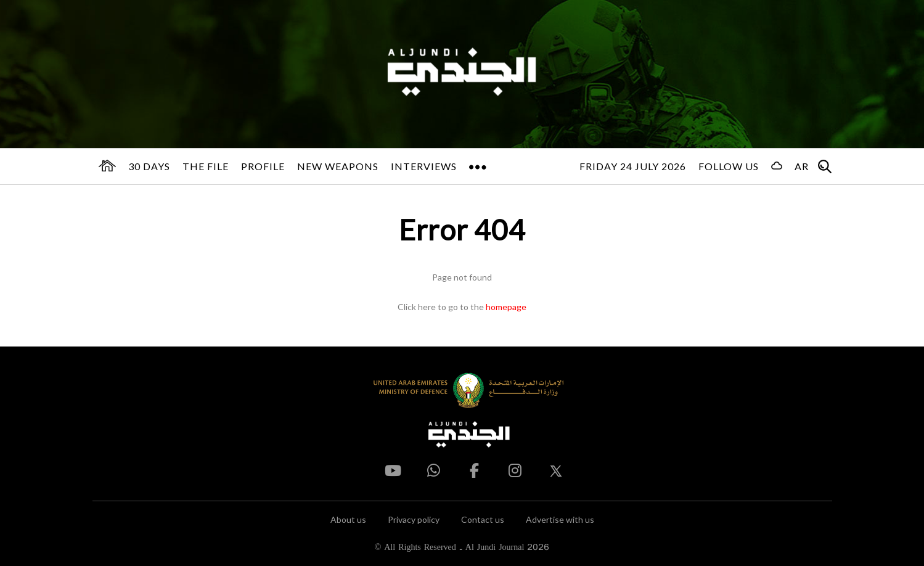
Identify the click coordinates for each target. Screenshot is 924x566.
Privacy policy (414, 519)
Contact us (483, 519)
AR (802, 166)
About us (348, 519)
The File (206, 166)
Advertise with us (560, 519)
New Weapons (338, 166)
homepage (506, 307)
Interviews (424, 166)
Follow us (729, 166)
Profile (263, 166)
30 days (149, 166)
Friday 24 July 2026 (633, 166)
